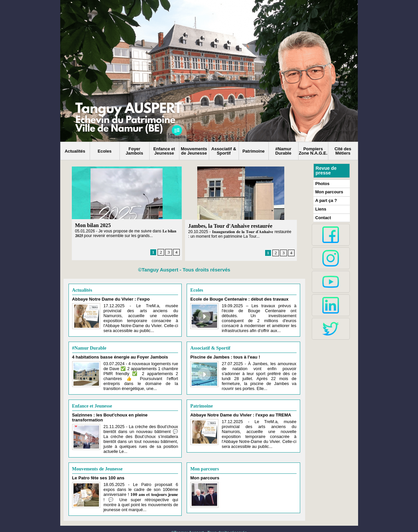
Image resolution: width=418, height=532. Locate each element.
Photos (322, 183)
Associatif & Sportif (224, 151)
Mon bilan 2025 (93, 225)
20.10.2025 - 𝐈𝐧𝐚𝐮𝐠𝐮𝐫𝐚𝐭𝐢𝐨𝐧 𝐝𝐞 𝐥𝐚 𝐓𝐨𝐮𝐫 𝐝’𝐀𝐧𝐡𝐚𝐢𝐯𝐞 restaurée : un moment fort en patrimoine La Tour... (240, 234)
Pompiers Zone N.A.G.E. (313, 151)
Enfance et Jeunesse (164, 151)
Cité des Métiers (343, 151)
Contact (323, 217)
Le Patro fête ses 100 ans (96, 464)
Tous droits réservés (227, 516)
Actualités (75, 151)
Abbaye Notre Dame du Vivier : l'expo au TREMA (236, 409)
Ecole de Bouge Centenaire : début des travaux (235, 299)
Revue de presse (326, 170)
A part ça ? (326, 200)
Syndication (225, 521)
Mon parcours (204, 455)
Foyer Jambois (135, 151)
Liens (321, 208)
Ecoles (105, 151)
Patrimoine (253, 151)
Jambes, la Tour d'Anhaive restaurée (230, 226)
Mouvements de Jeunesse (194, 151)
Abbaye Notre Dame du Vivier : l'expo (107, 299)
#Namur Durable (283, 151)
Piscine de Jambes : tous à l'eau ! (222, 354)
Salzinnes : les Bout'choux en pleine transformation (121, 409)
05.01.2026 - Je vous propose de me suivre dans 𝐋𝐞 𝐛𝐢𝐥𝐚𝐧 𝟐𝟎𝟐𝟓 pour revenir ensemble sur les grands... (126, 233)
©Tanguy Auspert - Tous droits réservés (184, 270)
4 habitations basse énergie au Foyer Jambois (116, 354)
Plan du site (193, 521)
